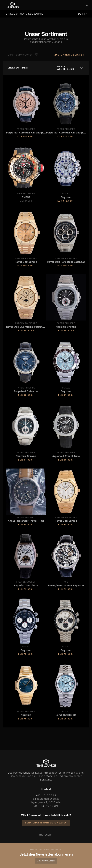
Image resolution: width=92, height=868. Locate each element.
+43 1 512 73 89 (46, 795)
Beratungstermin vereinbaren (46, 823)
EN (86, 14)
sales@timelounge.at (46, 799)
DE (80, 14)
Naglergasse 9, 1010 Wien (46, 802)
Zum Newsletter (46, 861)
